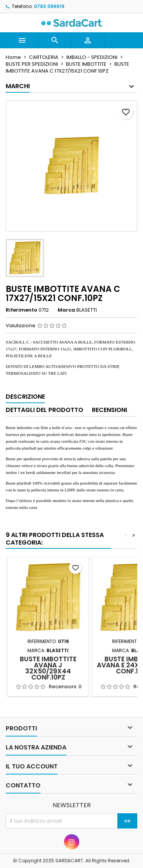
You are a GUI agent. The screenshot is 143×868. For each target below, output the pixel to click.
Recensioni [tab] (109, 410)
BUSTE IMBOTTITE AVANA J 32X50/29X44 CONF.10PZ (48, 668)
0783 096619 (49, 6)
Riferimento (22, 310)
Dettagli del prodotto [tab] (44, 410)
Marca (66, 310)
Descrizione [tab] (25, 397)
